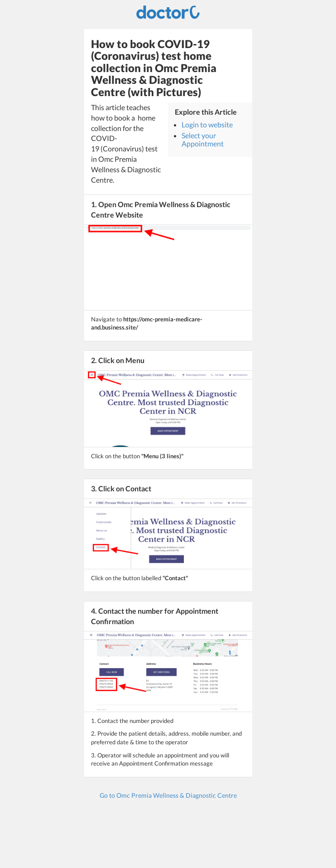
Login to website (207, 124)
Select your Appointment (203, 139)
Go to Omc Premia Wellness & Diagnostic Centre (168, 795)
